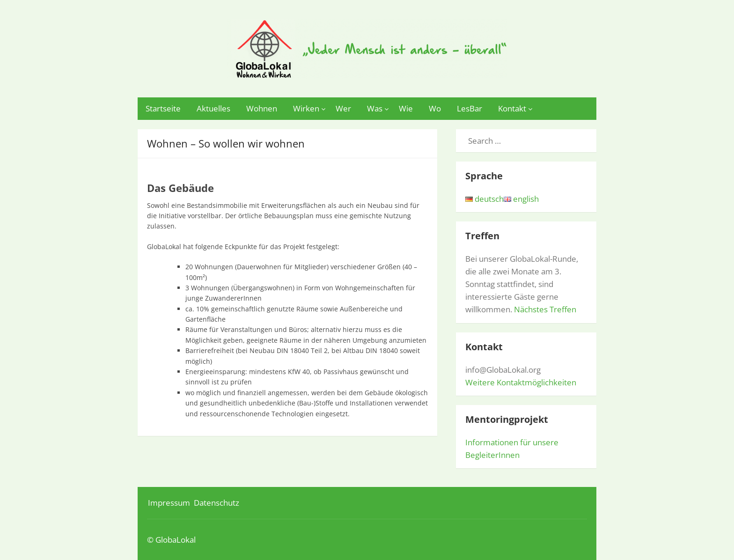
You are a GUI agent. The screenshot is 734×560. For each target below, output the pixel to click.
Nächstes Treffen (545, 309)
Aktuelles (213, 108)
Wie (406, 108)
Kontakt (512, 108)
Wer (343, 108)
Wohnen (262, 108)
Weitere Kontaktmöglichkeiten (521, 382)
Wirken (306, 108)
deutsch (484, 199)
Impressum (169, 503)
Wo (435, 108)
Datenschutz (217, 503)
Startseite (163, 108)
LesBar (470, 108)
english (521, 199)
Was (375, 108)
